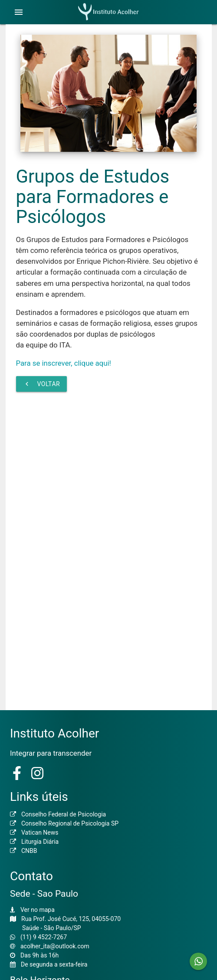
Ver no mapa (38, 910)
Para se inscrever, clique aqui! (64, 363)
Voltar (42, 384)
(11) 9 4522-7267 (44, 937)
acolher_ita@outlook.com (55, 946)
